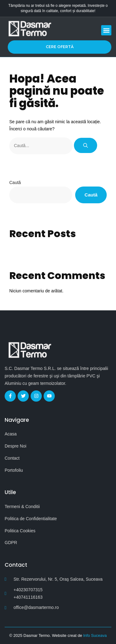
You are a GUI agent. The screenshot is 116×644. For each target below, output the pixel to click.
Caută (15, 182)
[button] (106, 30)
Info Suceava (95, 635)
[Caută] (86, 145)
